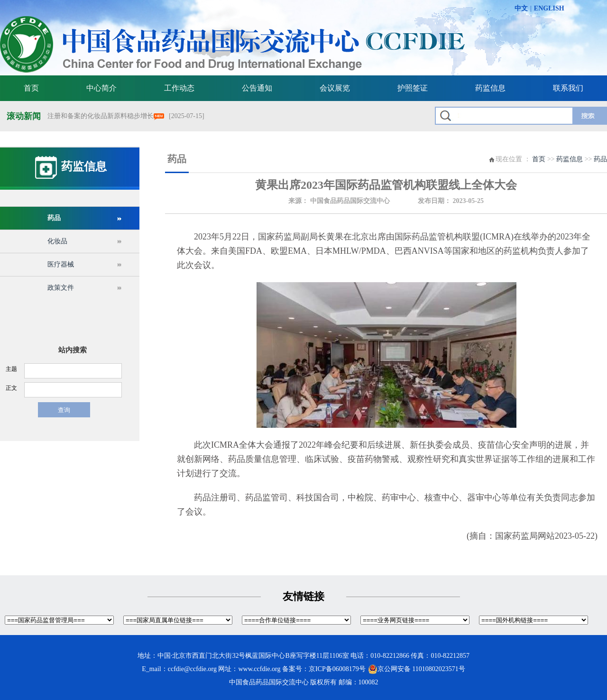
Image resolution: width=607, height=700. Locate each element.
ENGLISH (549, 8)
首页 (31, 88)
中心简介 (101, 88)
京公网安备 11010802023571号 (417, 669)
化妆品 (57, 241)
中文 (521, 8)
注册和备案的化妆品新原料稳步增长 (106, 116)
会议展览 (335, 88)
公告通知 (257, 88)
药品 (54, 218)
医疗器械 (61, 264)
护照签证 (413, 88)
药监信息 (490, 88)
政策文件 (61, 288)
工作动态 (179, 88)
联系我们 (568, 88)
